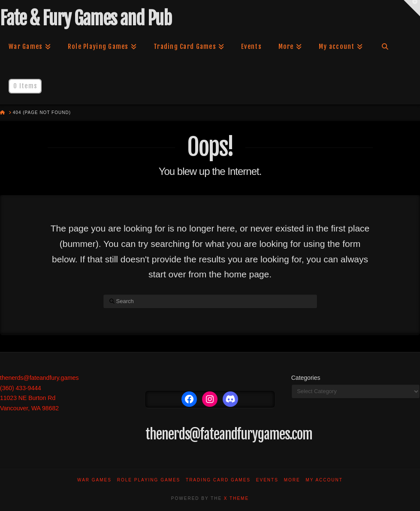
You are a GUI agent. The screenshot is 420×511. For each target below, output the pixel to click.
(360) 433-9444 (21, 388)
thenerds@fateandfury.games (39, 378)
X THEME (236, 498)
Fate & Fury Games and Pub (86, 18)
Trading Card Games (218, 480)
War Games (94, 480)
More (292, 480)
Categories (306, 378)
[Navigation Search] (385, 47)
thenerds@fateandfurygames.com (229, 434)
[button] (412, 8)
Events (267, 480)
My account (324, 480)
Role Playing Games (149, 480)
